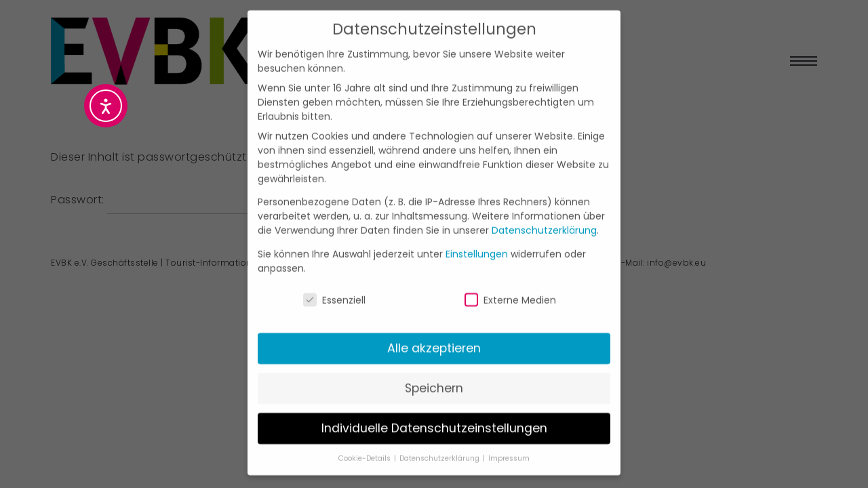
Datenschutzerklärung (544, 213)
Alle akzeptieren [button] (434, 331)
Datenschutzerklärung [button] (440, 441)
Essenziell (334, 283)
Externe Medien (510, 283)
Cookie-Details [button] (366, 441)
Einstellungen (477, 236)
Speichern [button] (434, 371)
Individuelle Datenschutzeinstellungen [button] (434, 411)
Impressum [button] (509, 441)
